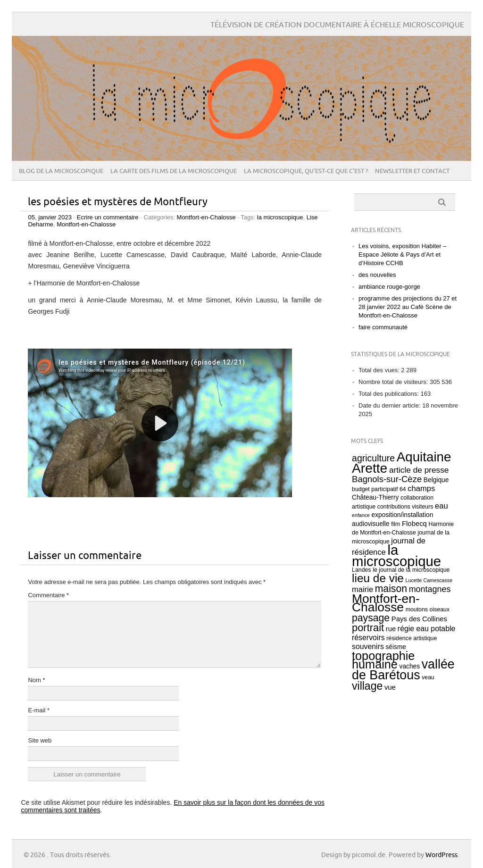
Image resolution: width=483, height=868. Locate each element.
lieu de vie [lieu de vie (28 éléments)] (378, 578)
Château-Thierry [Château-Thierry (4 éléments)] (375, 497)
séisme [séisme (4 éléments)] (396, 647)
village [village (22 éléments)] (367, 686)
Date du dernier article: (390, 405)
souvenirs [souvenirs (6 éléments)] (368, 647)
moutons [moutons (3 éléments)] (417, 609)
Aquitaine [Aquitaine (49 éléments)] (424, 457)
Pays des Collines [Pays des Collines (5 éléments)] (419, 619)
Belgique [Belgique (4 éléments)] (436, 480)
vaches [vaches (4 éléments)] (410, 666)
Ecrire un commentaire (108, 217)
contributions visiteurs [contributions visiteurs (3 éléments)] (405, 507)
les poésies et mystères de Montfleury (118, 202)
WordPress (441, 855)
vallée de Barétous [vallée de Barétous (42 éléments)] (403, 670)
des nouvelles (377, 275)
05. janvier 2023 (50, 217)
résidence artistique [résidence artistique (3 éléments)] (412, 638)
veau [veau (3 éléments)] (428, 677)
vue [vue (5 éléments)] (390, 687)
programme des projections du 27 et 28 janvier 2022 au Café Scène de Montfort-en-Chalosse (408, 307)
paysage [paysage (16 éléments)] (371, 618)
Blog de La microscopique (61, 171)
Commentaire (48, 595)
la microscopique (280, 217)
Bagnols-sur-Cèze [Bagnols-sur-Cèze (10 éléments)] (387, 479)
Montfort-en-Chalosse (206, 217)
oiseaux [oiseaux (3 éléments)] (440, 609)
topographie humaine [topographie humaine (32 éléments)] (383, 660)
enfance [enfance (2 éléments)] (361, 515)
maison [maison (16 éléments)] (391, 588)
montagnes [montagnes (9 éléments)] (430, 589)
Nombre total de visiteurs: (394, 382)
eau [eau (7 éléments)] (441, 506)
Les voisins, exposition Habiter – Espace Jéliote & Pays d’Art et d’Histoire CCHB (402, 255)
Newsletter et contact (412, 171)
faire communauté (383, 327)
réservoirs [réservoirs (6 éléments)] (368, 638)
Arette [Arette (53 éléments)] (370, 468)
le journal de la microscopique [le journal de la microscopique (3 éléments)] (411, 570)
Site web (40, 740)
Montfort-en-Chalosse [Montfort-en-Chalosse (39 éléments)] (386, 603)
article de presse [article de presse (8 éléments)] (419, 470)
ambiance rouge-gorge (389, 287)
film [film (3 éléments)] (396, 524)
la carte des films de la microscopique (174, 171)
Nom (36, 680)
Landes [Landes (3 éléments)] (362, 570)
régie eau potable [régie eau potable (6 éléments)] (426, 629)
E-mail (39, 710)
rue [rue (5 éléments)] (391, 629)
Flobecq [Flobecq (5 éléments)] (414, 524)
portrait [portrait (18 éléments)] (368, 628)
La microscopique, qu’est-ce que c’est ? (306, 171)
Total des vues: (380, 370)
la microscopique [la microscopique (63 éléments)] (396, 555)
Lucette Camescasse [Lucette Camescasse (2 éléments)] (429, 580)
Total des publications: (390, 394)
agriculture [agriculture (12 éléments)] (373, 458)
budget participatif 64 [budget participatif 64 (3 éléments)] (379, 489)
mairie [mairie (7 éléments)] (362, 589)
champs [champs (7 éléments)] (421, 488)
